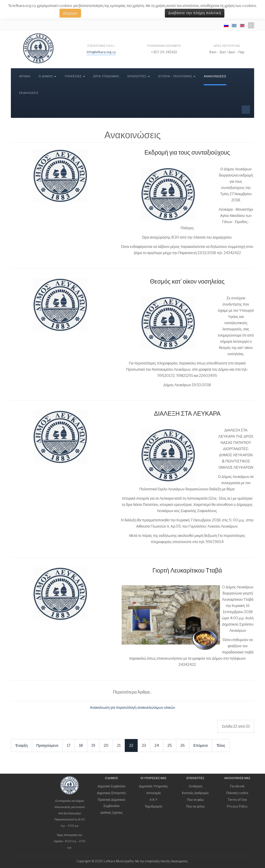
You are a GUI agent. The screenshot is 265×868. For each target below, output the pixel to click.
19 (93, 745)
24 (157, 745)
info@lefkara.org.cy (101, 52)
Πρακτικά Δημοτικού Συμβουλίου (112, 803)
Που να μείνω (195, 806)
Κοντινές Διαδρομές (195, 793)
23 (144, 745)
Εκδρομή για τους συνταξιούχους (187, 153)
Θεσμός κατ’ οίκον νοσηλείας (187, 281)
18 (81, 745)
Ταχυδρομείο (153, 806)
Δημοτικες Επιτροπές (112, 793)
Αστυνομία (153, 793)
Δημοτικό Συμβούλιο (111, 786)
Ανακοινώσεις (215, 76)
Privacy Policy (237, 806)
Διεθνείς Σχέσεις (112, 813)
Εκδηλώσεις (29, 93)
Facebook (237, 786)
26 (183, 745)
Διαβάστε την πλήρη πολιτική (195, 13)
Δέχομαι (70, 13)
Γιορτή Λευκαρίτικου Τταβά (187, 570)
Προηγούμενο (47, 745)
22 (131, 745)
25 (170, 745)
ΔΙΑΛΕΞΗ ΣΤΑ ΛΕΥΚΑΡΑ (187, 414)
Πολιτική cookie (237, 793)
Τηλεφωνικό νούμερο (164, 46)
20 (106, 745)
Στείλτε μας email (101, 46)
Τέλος (221, 745)
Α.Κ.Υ (153, 800)
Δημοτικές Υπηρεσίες (153, 786)
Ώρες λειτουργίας (227, 46)
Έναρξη (21, 745)
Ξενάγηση (196, 786)
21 (119, 745)
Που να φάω (195, 800)
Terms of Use (237, 800)
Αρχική (25, 76)
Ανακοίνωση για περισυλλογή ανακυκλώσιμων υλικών (133, 707)
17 (69, 745)
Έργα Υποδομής (106, 76)
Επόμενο (201, 745)
